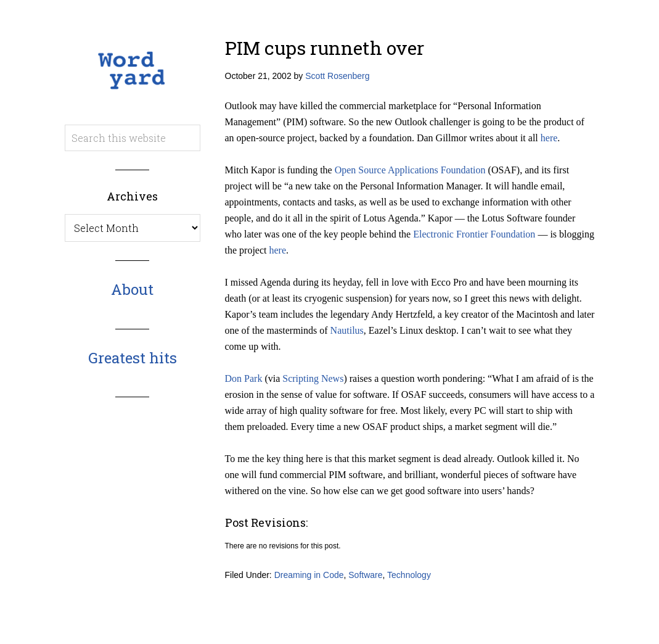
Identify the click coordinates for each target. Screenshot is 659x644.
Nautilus (347, 330)
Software (365, 575)
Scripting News (313, 378)
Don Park (244, 378)
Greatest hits (133, 358)
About (132, 289)
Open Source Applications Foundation (410, 170)
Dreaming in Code (309, 575)
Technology (409, 575)
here (549, 138)
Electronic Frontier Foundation (474, 234)
